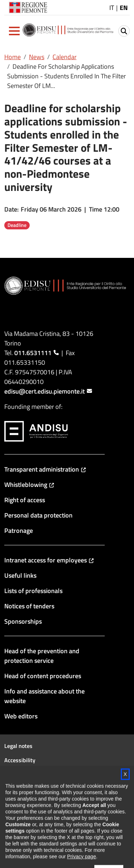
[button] (14, 31)
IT (112, 8)
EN (124, 8)
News (37, 57)
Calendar (64, 57)
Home (13, 57)
